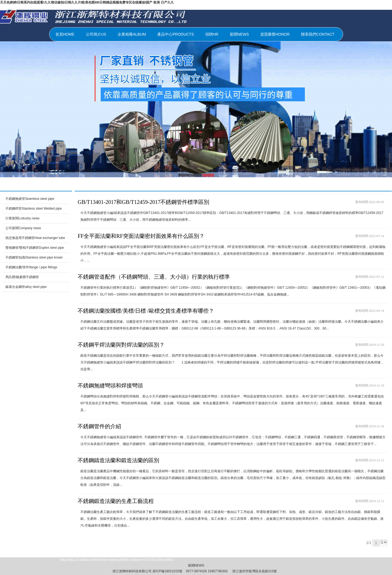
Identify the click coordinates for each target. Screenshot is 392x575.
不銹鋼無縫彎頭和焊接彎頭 (110, 386)
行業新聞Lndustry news (22, 218)
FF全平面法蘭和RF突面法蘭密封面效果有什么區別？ (141, 236)
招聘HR (212, 34)
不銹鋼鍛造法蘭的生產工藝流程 (116, 501)
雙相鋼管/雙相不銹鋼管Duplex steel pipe (35, 248)
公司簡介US (96, 34)
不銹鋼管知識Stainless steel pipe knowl (34, 257)
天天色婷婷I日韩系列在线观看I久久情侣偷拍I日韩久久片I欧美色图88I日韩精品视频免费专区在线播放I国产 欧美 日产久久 (87, 2)
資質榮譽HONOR (275, 34)
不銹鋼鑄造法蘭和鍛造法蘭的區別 (118, 460)
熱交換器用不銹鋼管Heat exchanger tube (35, 238)
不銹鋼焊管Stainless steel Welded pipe (34, 209)
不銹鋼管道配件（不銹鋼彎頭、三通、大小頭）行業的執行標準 (154, 277)
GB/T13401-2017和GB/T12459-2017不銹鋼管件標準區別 (143, 202)
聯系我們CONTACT (318, 34)
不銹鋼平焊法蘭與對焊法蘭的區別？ (121, 345)
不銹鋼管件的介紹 (99, 426)
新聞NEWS (239, 34)
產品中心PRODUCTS (176, 34)
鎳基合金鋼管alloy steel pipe (26, 287)
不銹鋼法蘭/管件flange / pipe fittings (31, 267)
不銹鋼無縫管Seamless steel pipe (30, 199)
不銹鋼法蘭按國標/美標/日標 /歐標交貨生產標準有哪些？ (146, 311)
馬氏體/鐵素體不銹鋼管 (22, 277)
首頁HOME (65, 34)
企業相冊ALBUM (132, 34)
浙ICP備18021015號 (167, 571)
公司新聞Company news (23, 228)
